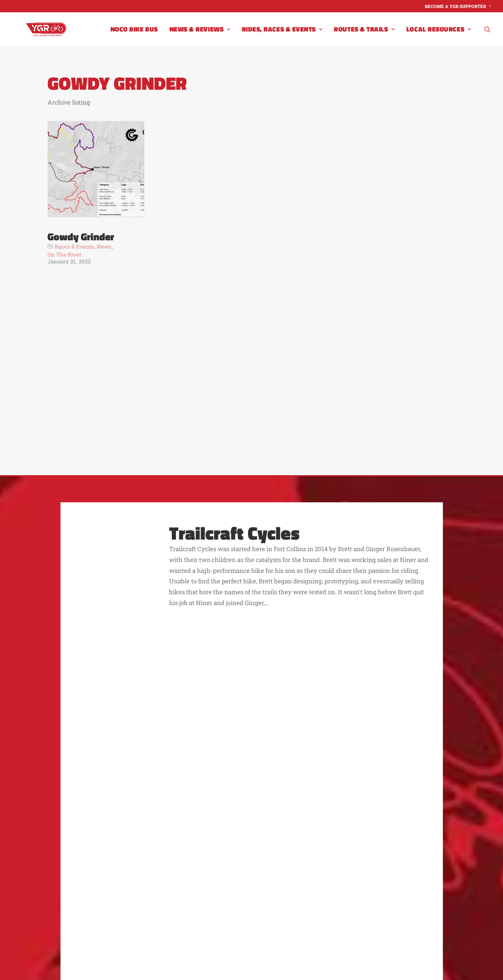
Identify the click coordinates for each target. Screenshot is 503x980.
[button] (487, 36)
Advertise (211, 841)
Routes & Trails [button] (364, 36)
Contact (172, 841)
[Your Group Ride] (51, 36)
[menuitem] (458, 6)
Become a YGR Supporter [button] (308, 758)
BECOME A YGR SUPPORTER (458, 6)
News (104, 246)
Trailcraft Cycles (234, 394)
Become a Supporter (270, 841)
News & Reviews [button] (200, 36)
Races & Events (74, 246)
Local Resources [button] (439, 36)
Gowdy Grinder (81, 236)
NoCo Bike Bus (134, 36)
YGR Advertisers (340, 841)
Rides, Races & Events (282, 36)
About (141, 841)
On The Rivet (64, 254)
